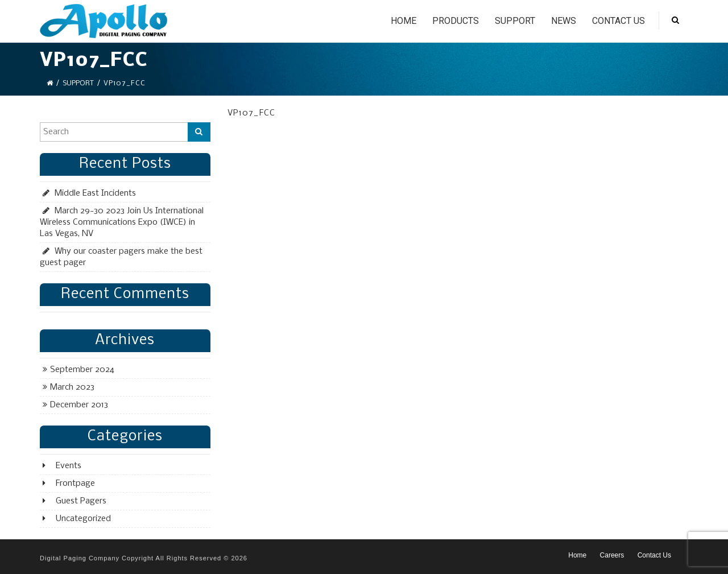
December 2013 (79, 405)
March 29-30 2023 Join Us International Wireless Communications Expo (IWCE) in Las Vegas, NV (122, 222)
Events (69, 466)
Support (515, 21)
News (564, 21)
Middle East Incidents (95, 193)
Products (456, 21)
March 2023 (72, 387)
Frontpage (75, 484)
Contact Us (619, 21)
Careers (612, 555)
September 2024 (82, 370)
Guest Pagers (81, 501)
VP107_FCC (251, 113)
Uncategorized (83, 519)
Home (404, 21)
